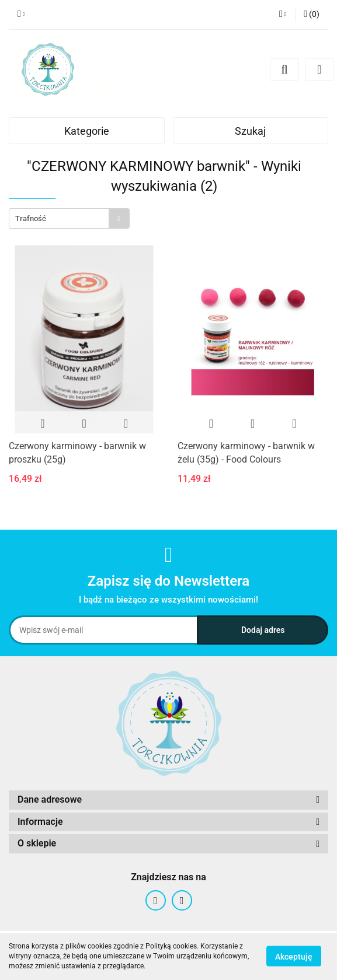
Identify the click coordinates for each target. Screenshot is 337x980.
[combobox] (69, 218)
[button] (312, 15)
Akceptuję (294, 957)
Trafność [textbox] (31, 218)
